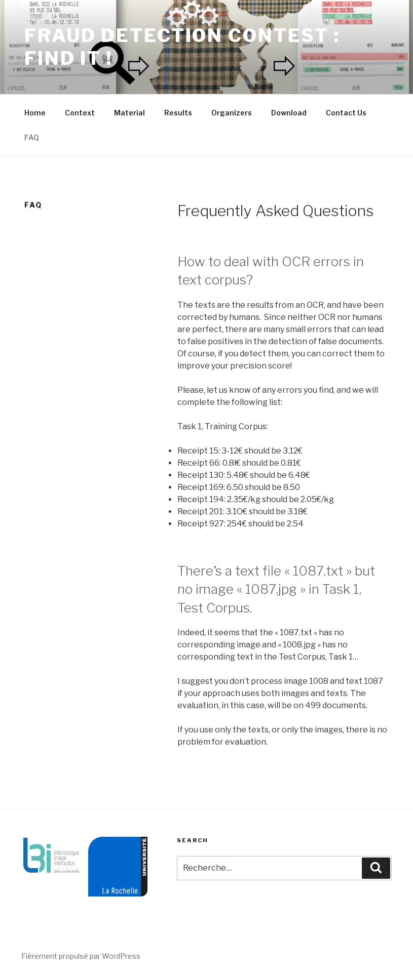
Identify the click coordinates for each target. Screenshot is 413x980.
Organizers (232, 113)
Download (289, 113)
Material (129, 113)
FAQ (32, 137)
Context (80, 113)
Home (35, 113)
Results (178, 113)
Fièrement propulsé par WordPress (81, 956)
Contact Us (346, 113)
